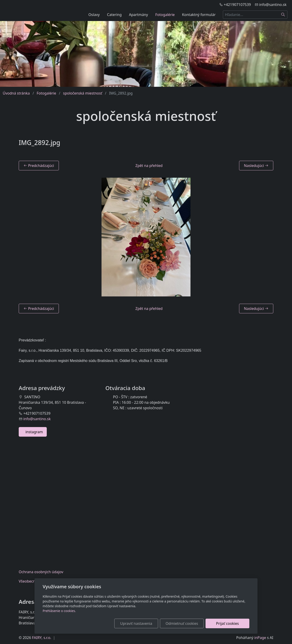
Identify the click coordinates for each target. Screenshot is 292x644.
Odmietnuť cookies (182, 623)
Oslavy (94, 15)
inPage (260, 638)
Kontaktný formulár (199, 15)
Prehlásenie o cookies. (59, 611)
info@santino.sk (37, 419)
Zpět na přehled (149, 166)
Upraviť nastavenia (136, 623)
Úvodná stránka (16, 93)
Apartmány (138, 15)
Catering (114, 15)
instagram (33, 432)
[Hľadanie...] (251, 15)
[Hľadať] (283, 15)
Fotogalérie (165, 15)
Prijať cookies (227, 623)
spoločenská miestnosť (83, 93)
